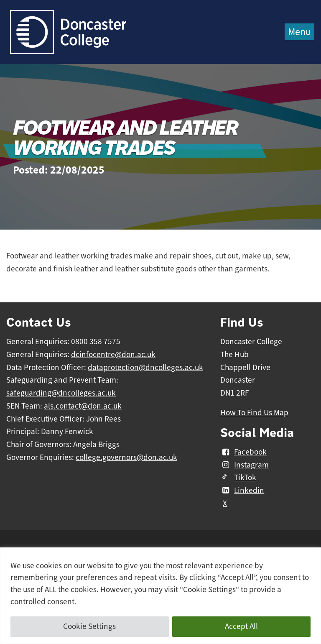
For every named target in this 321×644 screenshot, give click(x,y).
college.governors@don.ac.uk (126, 457)
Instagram (245, 465)
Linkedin (242, 491)
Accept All (241, 626)
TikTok (238, 478)
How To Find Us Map (254, 413)
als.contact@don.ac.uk (83, 406)
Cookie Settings (89, 626)
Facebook (243, 452)
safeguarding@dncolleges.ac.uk (61, 393)
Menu (299, 32)
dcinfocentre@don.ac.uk (113, 355)
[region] (160, 596)
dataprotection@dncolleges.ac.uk (145, 368)
